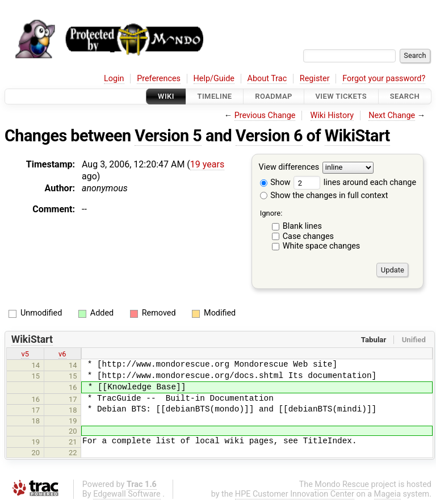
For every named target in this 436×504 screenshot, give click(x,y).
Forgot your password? (384, 79)
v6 (62, 354)
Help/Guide (214, 79)
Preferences (159, 79)
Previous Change (265, 115)
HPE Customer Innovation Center (295, 494)
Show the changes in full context (324, 196)
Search (405, 96)
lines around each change (355, 182)
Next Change (392, 115)
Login (114, 79)
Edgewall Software (127, 494)
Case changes (308, 236)
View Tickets (341, 96)
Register (315, 79)
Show (275, 182)
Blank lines (302, 226)
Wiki (166, 96)
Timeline (215, 96)
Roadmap (274, 96)
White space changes (322, 246)
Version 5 (168, 136)
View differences (289, 168)
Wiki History (332, 115)
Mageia (387, 494)
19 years (207, 164)
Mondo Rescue (342, 484)
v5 (25, 354)
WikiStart (357, 136)
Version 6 (269, 136)
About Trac (267, 79)
